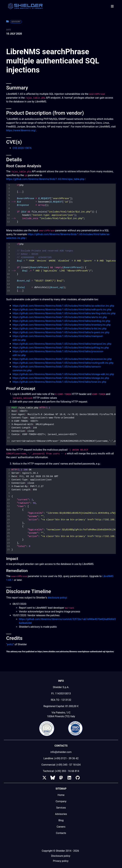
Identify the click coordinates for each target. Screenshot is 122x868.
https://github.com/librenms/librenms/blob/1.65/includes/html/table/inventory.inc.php (62, 325)
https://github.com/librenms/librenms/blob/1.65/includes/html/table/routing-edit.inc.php (63, 363)
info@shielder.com (61, 752)
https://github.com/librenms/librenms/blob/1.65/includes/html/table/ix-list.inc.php (59, 329)
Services (61, 808)
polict (10, 644)
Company (61, 801)
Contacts (61, 833)
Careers (61, 827)
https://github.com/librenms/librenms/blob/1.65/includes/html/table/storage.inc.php (61, 378)
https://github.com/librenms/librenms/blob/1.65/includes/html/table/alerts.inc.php (60, 317)
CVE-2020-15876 (22, 148)
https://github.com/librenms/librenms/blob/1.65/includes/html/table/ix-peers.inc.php (61, 332)
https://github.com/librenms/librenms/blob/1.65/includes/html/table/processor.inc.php (62, 359)
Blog (61, 820)
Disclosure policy (61, 856)
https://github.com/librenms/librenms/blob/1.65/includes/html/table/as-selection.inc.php (63, 306)
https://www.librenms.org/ (21, 130)
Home (61, 795)
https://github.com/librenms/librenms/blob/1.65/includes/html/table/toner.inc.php (59, 382)
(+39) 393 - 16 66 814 (67, 771)
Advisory (16, 22)
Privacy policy (61, 861)
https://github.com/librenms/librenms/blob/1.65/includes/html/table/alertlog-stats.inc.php (64, 313)
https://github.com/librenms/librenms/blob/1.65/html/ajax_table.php (45, 179)
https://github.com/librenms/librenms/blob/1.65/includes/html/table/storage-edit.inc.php (63, 374)
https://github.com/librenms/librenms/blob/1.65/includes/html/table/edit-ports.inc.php (62, 310)
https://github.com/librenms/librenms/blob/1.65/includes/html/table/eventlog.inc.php (61, 321)
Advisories (61, 814)
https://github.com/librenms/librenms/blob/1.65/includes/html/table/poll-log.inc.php (61, 348)
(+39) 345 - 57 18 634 (68, 765)
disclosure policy (57, 598)
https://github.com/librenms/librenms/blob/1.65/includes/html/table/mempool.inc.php (62, 344)
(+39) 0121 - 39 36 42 (66, 758)
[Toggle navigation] (112, 6)
